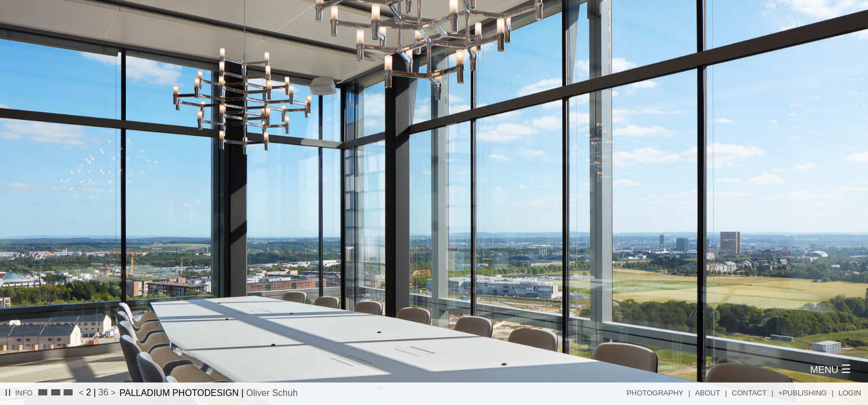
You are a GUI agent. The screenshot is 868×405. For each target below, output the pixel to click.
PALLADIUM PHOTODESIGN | (209, 393)
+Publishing (803, 393)
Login (850, 393)
